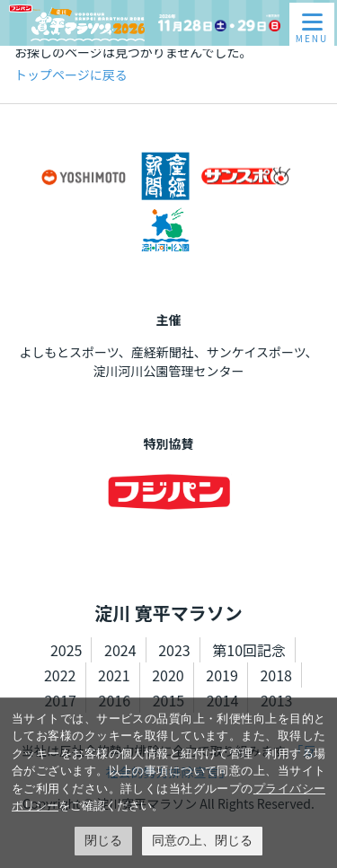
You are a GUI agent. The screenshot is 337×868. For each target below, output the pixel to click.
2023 (174, 650)
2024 (120, 650)
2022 (60, 675)
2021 (114, 675)
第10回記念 (249, 650)
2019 (222, 675)
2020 (168, 675)
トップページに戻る (71, 75)
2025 (67, 650)
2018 (276, 675)
